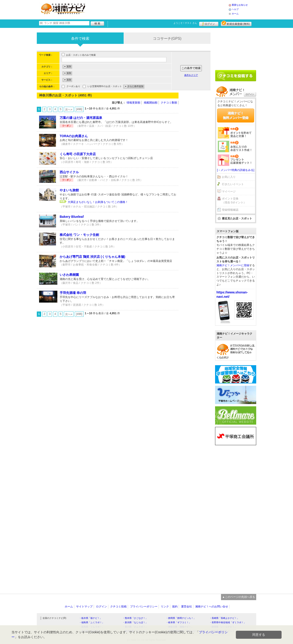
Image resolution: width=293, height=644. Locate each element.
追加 (69, 67)
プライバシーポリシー (144, 607)
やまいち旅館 (69, 190)
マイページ (229, 192)
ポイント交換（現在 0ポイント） (234, 201)
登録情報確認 (230, 210)
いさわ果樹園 (69, 275)
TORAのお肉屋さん (74, 136)
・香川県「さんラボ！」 (135, 627)
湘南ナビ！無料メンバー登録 (236, 115)
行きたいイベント (233, 184)
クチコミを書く (236, 76)
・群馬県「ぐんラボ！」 (92, 627)
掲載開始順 (151, 103)
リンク (165, 607)
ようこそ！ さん (185, 23)
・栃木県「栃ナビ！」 (91, 618)
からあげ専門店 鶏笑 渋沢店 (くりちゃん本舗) (92, 257)
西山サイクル (69, 172)
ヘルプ (235, 9)
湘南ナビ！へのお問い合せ (212, 607)
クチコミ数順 (169, 103)
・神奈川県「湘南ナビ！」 (180, 627)
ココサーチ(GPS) (167, 39)
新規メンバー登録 (236, 23)
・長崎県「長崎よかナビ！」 (224, 618)
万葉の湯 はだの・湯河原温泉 (81, 118)
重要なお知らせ (240, 5)
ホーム (235, 14)
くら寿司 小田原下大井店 (78, 154)
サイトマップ (84, 607)
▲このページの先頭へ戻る (239, 597)
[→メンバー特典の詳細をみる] (236, 170)
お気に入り (229, 177)
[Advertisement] (159, 9)
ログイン (209, 23)
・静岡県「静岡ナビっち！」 (181, 618)
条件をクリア (191, 75)
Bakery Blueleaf (72, 217)
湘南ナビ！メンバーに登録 (233, 265)
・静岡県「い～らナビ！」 (223, 627)
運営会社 (186, 607)
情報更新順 (133, 103)
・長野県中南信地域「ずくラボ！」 (228, 622)
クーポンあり (73, 87)
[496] (79, 109)
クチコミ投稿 (118, 607)
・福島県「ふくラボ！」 (92, 622)
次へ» (69, 109)
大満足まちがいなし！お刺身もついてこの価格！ (98, 202)
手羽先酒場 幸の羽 (73, 293)
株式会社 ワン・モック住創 (79, 235)
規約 (175, 607)
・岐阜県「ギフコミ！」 (178, 622)
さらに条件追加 (135, 87)
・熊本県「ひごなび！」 (135, 618)
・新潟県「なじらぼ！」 (135, 622)
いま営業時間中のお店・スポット (105, 87)
